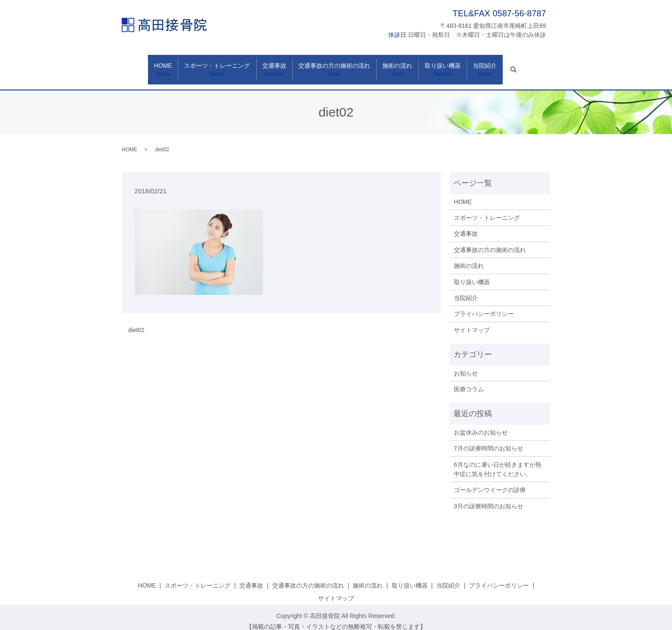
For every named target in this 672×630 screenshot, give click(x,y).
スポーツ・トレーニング (210, 66)
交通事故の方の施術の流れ (334, 66)
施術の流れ (401, 66)
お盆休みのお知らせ (481, 424)
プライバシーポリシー (484, 306)
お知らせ (466, 365)
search (532, 61)
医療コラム (469, 381)
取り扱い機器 (450, 66)
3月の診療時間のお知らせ (489, 498)
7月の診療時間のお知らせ (489, 440)
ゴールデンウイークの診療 (490, 482)
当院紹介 (495, 66)
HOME (153, 66)
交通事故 (271, 66)
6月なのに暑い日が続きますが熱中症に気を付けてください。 (498, 461)
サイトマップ (472, 321)
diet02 (136, 321)
